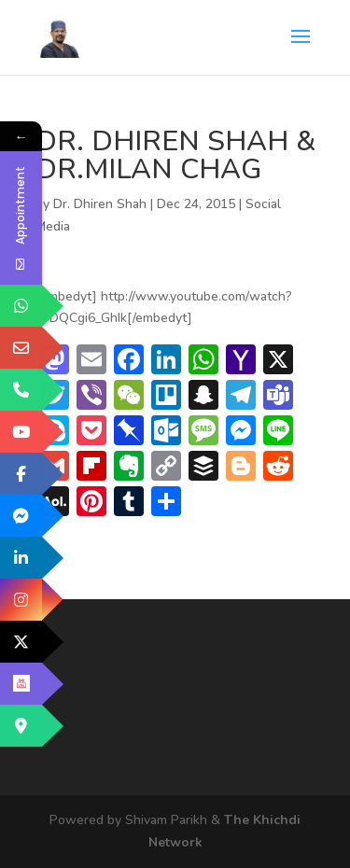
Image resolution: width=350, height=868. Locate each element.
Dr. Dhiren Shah (100, 204)
